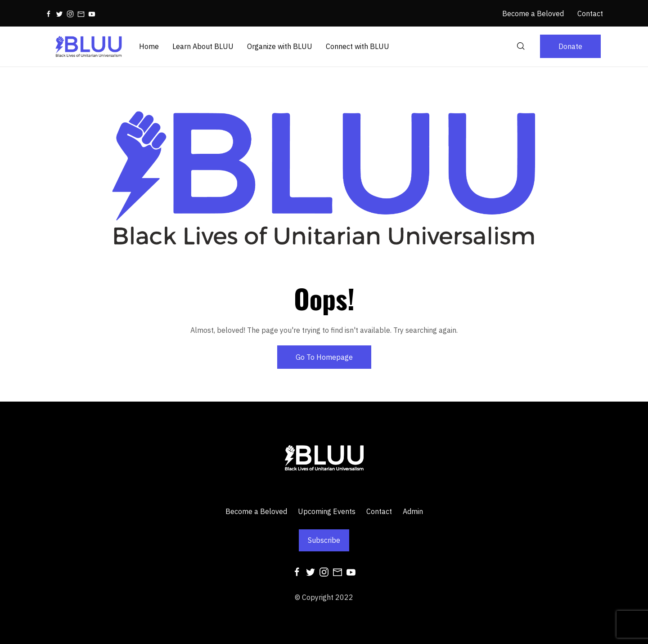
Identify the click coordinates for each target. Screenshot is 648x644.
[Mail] (81, 13)
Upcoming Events (327, 511)
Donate (570, 46)
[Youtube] (92, 13)
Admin (413, 511)
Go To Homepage (324, 357)
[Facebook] (49, 13)
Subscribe (324, 540)
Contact (379, 511)
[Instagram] (70, 13)
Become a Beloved (256, 511)
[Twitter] (59, 13)
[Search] (521, 46)
